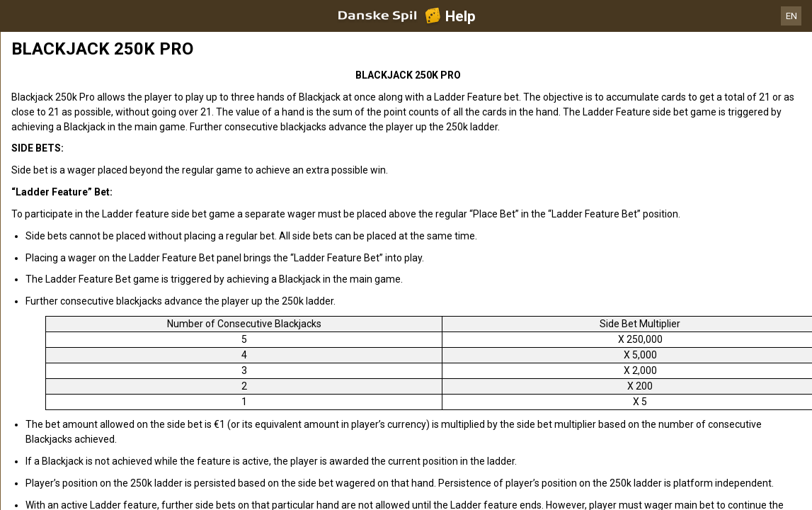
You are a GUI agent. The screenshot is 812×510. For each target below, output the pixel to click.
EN (791, 16)
